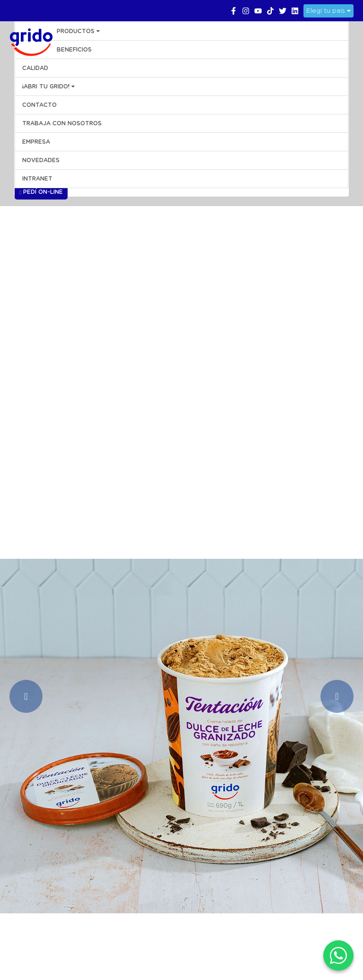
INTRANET (37, 179)
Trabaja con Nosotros (62, 123)
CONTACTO (39, 105)
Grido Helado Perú (28, 41)
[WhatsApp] (338, 955)
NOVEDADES (41, 160)
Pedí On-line (41, 192)
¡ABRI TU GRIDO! (48, 87)
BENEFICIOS (74, 50)
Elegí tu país (328, 11)
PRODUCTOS (78, 31)
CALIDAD (35, 68)
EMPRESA (36, 142)
